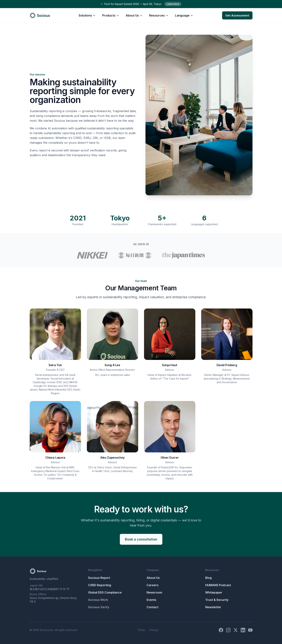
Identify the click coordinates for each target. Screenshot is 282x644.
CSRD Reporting (100, 585)
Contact (152, 607)
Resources (159, 15)
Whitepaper (214, 592)
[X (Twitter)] (236, 630)
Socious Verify (99, 607)
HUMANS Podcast (218, 585)
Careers (153, 585)
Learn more (173, 4)
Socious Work (98, 600)
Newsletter (213, 607)
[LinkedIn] (243, 630)
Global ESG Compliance (105, 592)
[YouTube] (250, 630)
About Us (134, 15)
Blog (208, 578)
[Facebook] (221, 630)
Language (184, 15)
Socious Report (99, 578)
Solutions (87, 15)
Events (151, 600)
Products (111, 15)
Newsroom (154, 592)
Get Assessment (237, 15)
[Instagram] (228, 630)
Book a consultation (141, 539)
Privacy (154, 630)
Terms (141, 630)
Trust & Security (217, 600)
